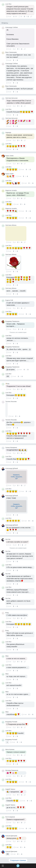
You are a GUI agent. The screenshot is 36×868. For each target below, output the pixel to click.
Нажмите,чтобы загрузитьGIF (16, 477)
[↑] (25, 17)
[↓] (28, 17)
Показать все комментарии (18, 332)
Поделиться (31, 16)
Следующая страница (18, 860)
